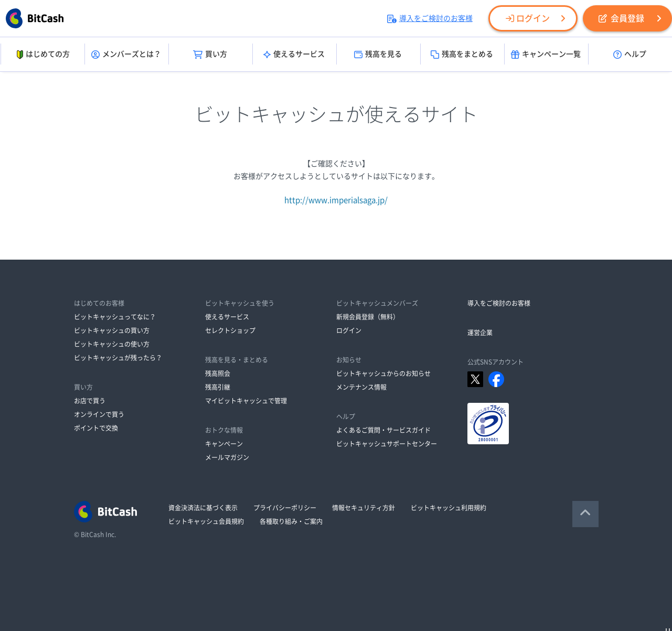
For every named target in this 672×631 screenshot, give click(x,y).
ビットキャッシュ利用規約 (449, 508)
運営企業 (480, 333)
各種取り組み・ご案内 (291, 521)
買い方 (210, 55)
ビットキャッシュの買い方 (112, 330)
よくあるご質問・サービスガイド (383, 430)
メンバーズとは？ (126, 55)
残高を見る (378, 55)
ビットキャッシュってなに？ (115, 317)
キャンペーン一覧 (546, 55)
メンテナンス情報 (361, 387)
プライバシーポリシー (285, 508)
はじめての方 (42, 55)
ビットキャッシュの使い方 (112, 344)
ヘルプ (630, 55)
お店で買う (90, 401)
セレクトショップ (230, 330)
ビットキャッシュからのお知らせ (383, 373)
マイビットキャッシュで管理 (246, 401)
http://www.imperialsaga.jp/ (336, 200)
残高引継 (218, 387)
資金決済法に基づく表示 (203, 508)
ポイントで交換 (96, 428)
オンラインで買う (99, 414)
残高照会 (218, 373)
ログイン (528, 18)
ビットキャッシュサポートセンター (387, 444)
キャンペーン (224, 444)
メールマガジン (227, 457)
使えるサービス (294, 55)
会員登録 (621, 18)
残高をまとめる (462, 55)
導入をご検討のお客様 (430, 18)
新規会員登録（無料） (368, 317)
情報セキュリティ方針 (364, 508)
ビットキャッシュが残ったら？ (118, 358)
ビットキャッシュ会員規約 (206, 521)
